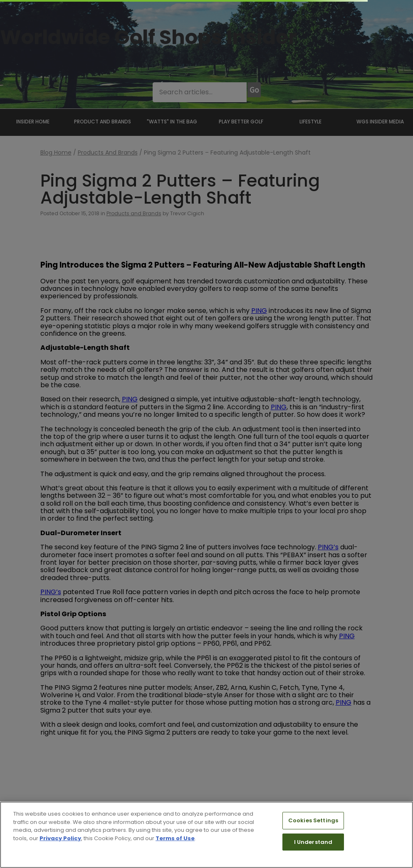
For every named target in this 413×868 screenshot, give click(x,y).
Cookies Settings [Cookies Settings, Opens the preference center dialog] (313, 820)
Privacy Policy (60, 838)
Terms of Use (175, 838)
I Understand (313, 842)
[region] (206, 835)
